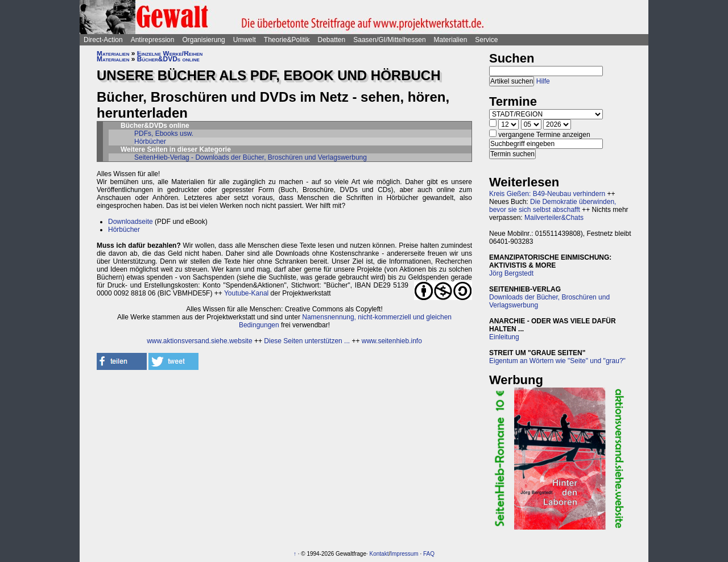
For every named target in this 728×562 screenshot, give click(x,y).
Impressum (404, 554)
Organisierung (203, 40)
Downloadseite (131, 222)
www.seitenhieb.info (392, 341)
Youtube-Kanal (246, 293)
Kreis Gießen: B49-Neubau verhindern (547, 194)
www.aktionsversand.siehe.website (199, 341)
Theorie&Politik (287, 40)
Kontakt (379, 554)
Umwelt (245, 40)
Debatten (332, 40)
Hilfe (543, 81)
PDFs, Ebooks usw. (164, 134)
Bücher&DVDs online (168, 59)
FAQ (429, 554)
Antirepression (153, 40)
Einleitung (504, 337)
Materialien (451, 40)
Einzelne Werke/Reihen (170, 53)
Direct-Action (103, 40)
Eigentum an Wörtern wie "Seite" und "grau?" (557, 361)
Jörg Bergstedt (511, 273)
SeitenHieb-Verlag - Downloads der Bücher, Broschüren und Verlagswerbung (251, 157)
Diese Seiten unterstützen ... (307, 341)
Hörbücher (150, 141)
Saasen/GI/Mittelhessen (389, 40)
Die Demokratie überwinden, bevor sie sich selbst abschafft (553, 206)
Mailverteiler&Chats (554, 218)
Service (486, 40)
